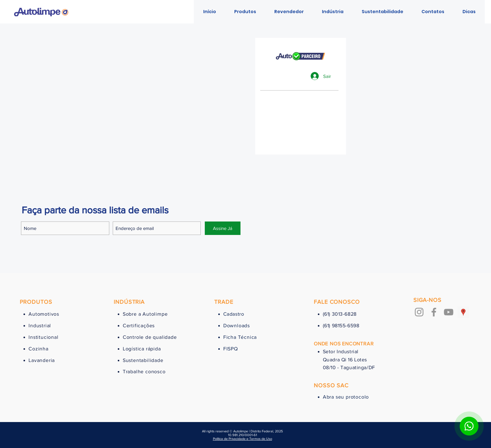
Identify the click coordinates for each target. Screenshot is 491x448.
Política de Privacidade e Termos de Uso (243, 439)
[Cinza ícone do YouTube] (449, 312)
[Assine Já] (223, 228)
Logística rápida (142, 349)
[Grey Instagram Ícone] (419, 312)
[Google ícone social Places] (463, 312)
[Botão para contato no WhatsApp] (469, 426)
